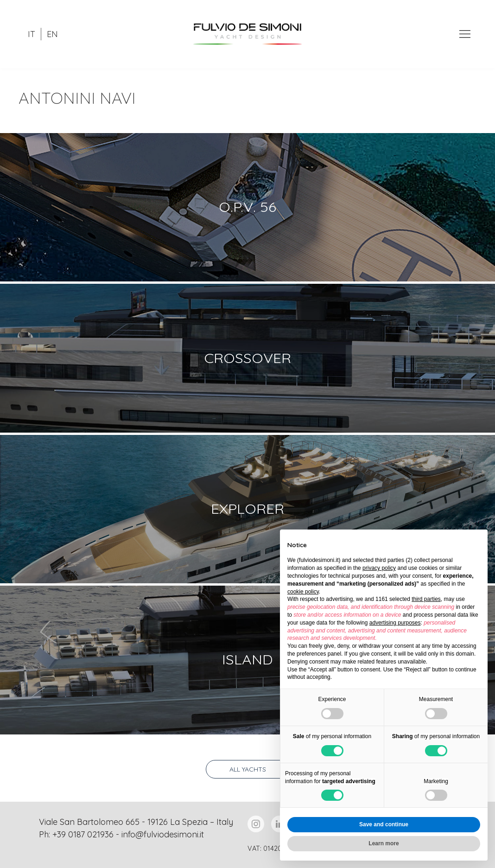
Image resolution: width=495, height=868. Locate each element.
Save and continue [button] (384, 824)
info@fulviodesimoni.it (163, 834)
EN (52, 34)
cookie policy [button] (303, 592)
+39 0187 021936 (83, 834)
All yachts (248, 769)
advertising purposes (395, 623)
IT (32, 34)
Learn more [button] (384, 843)
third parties (426, 599)
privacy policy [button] (379, 568)
